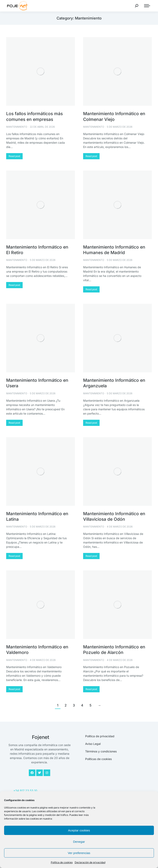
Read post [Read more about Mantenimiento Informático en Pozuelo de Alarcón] (91, 689)
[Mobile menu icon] (147, 6)
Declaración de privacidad (90, 862)
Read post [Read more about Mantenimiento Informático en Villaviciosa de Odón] (91, 556)
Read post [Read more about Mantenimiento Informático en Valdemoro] (14, 689)
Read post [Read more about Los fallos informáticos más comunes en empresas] (14, 156)
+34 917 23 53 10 (25, 791)
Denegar (79, 842)
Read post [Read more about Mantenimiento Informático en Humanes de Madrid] (91, 289)
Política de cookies (62, 862)
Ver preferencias (79, 853)
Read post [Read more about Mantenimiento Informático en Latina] (14, 556)
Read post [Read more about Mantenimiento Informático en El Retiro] (14, 285)
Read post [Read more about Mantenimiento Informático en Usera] (14, 423)
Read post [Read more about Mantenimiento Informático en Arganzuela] (91, 423)
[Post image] (41, 71)
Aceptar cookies (79, 830)
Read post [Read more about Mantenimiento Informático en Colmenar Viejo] (91, 156)
